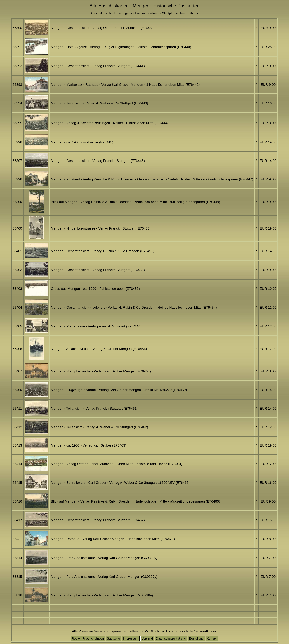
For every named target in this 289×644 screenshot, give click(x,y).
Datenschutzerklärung (171, 639)
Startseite (113, 639)
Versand (147, 639)
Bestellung (196, 639)
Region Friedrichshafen (88, 639)
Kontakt (212, 639)
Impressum (131, 639)
